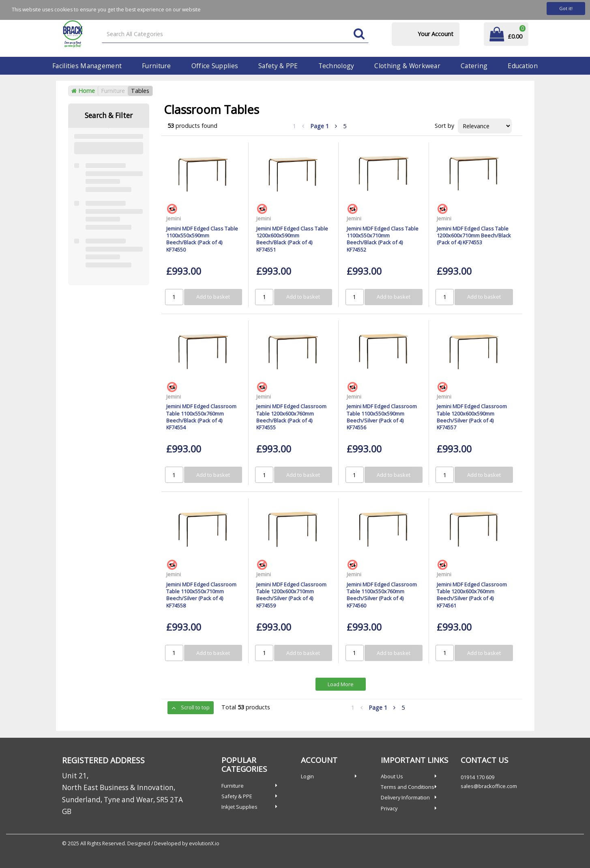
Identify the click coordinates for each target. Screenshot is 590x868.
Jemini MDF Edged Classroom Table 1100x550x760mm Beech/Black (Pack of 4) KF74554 (201, 417)
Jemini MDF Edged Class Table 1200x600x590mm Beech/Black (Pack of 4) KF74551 (292, 239)
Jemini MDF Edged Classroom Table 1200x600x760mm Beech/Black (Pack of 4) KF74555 (291, 417)
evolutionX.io (204, 843)
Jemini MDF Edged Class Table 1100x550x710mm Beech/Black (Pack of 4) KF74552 (383, 239)
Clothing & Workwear (407, 66)
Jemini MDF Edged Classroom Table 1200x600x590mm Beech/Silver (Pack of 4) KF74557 (472, 417)
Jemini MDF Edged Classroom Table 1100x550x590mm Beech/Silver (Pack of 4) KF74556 (382, 417)
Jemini (174, 218)
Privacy (389, 808)
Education (523, 66)
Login (307, 776)
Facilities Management (87, 66)
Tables (140, 91)
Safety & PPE (278, 66)
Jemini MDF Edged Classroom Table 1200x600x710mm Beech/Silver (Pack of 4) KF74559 (291, 595)
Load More (341, 684)
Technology (336, 66)
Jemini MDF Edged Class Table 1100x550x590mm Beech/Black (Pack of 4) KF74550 (202, 239)
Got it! (566, 8)
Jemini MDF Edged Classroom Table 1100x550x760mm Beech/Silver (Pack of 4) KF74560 (382, 595)
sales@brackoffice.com (489, 786)
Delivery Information (405, 797)
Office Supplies (215, 66)
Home (83, 91)
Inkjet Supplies (239, 807)
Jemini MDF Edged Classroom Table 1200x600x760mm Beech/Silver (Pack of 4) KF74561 (472, 595)
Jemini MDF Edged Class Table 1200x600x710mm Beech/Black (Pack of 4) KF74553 (474, 236)
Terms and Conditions (408, 787)
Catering (474, 66)
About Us (392, 776)
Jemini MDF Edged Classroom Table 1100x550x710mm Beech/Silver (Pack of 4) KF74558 (201, 595)
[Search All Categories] (235, 34)
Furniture (157, 66)
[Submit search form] (359, 34)
